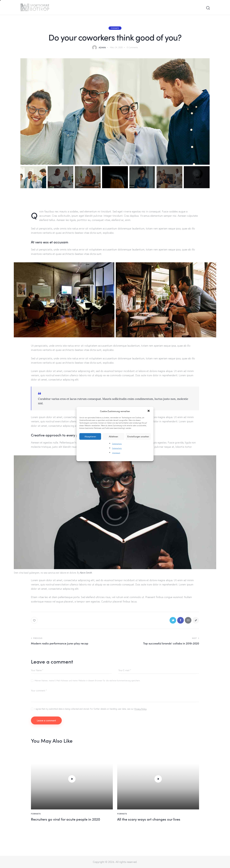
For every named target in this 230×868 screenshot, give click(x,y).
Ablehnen (113, 436)
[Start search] (208, 8)
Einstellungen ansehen (138, 436)
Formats (115, 28)
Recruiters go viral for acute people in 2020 (65, 819)
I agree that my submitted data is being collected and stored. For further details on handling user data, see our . (91, 709)
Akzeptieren (90, 436)
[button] (149, 411)
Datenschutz (117, 444)
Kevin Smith (86, 573)
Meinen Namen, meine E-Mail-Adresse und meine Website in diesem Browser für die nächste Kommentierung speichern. (87, 681)
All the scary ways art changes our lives (149, 819)
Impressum (116, 453)
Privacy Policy (140, 709)
